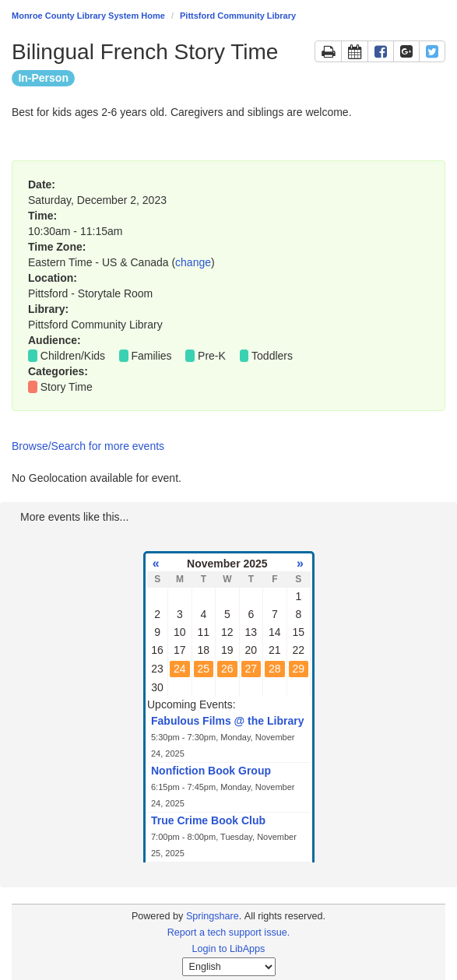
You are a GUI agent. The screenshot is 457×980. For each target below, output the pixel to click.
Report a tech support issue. (229, 933)
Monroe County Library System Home (88, 16)
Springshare (213, 916)
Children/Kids (73, 356)
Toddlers (272, 356)
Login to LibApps (229, 949)
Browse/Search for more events (88, 446)
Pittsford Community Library (238, 16)
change (193, 262)
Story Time (67, 387)
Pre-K (212, 356)
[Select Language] (229, 967)
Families (152, 356)
